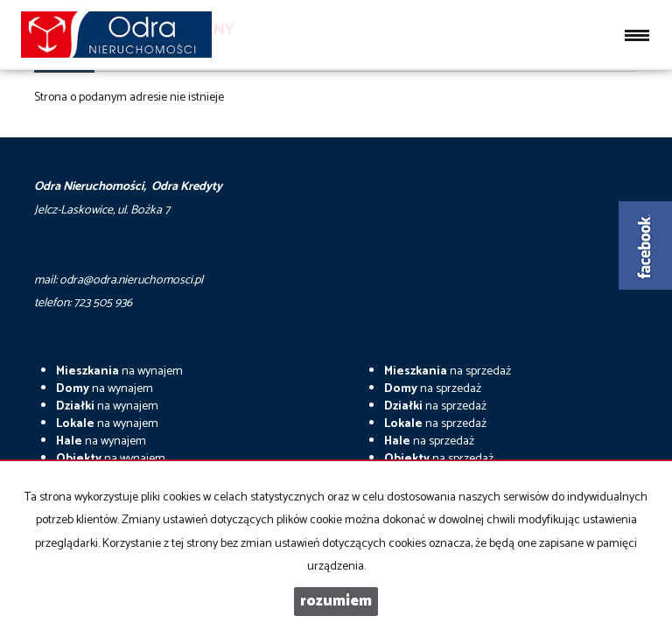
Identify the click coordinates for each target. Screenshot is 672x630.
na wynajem (119, 371)
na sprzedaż (448, 371)
